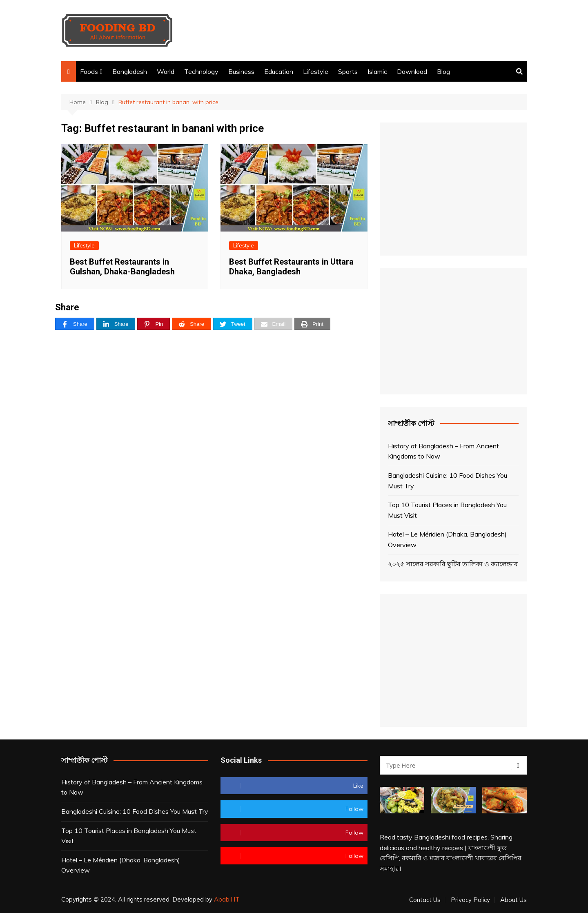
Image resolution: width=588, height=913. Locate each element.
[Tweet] (233, 324)
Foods (89, 71)
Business (241, 71)
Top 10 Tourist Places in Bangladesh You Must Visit (447, 510)
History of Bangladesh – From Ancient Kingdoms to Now (443, 451)
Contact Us (425, 900)
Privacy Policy (470, 900)
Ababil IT (227, 899)
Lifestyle (316, 71)
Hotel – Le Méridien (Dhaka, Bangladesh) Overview (447, 539)
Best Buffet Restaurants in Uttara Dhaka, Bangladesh (291, 267)
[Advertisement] (378, 31)
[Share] (75, 324)
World (166, 71)
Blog (443, 71)
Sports (348, 71)
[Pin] (154, 324)
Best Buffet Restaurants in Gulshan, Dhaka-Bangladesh (122, 267)
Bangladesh (130, 71)
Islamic (377, 71)
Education (279, 71)
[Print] (312, 324)
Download (412, 71)
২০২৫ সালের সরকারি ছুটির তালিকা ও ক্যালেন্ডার (453, 564)
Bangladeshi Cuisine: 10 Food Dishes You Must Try (448, 481)
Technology (201, 71)
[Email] (274, 324)
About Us (513, 900)
